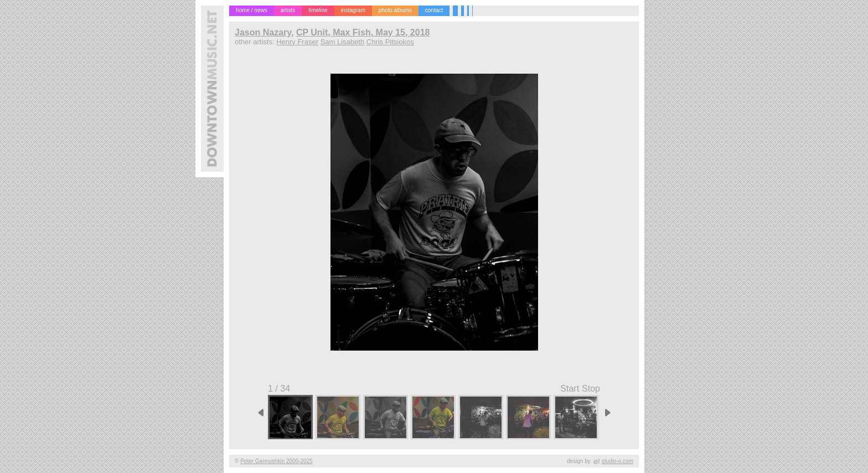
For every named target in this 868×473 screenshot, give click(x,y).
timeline (318, 10)
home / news (252, 10)
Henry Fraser (297, 42)
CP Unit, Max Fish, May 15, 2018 (363, 32)
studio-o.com (618, 461)
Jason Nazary (263, 32)
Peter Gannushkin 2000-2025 (277, 461)
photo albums (395, 10)
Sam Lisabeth (343, 42)
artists (288, 10)
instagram (353, 10)
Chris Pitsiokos (390, 42)
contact (434, 10)
